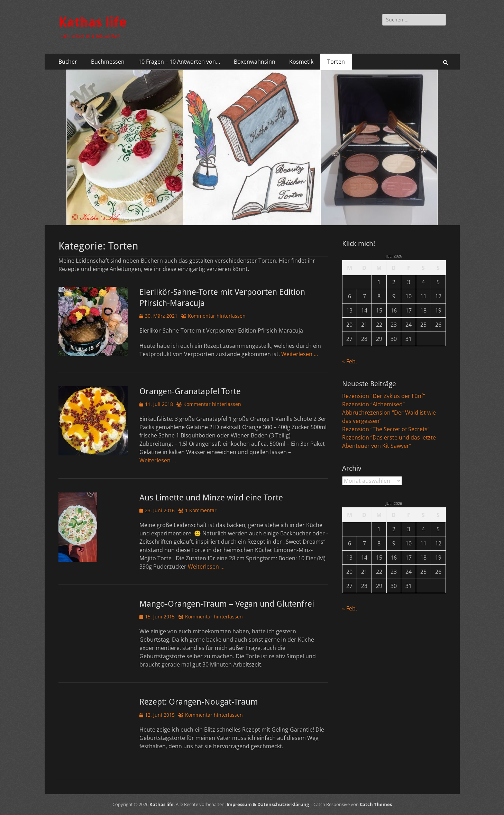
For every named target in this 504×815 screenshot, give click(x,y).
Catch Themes (376, 804)
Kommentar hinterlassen (217, 316)
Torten (336, 62)
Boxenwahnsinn (255, 62)
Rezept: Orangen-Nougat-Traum (199, 702)
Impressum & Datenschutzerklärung (268, 804)
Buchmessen (108, 62)
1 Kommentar (201, 510)
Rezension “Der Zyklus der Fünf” (384, 396)
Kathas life (93, 22)
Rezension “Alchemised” (373, 404)
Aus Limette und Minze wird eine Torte (211, 498)
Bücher (68, 62)
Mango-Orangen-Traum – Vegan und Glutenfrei (227, 604)
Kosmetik (301, 62)
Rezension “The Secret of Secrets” (386, 429)
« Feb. (350, 361)
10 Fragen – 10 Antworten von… (179, 62)
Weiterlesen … (300, 354)
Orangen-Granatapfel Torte (190, 391)
